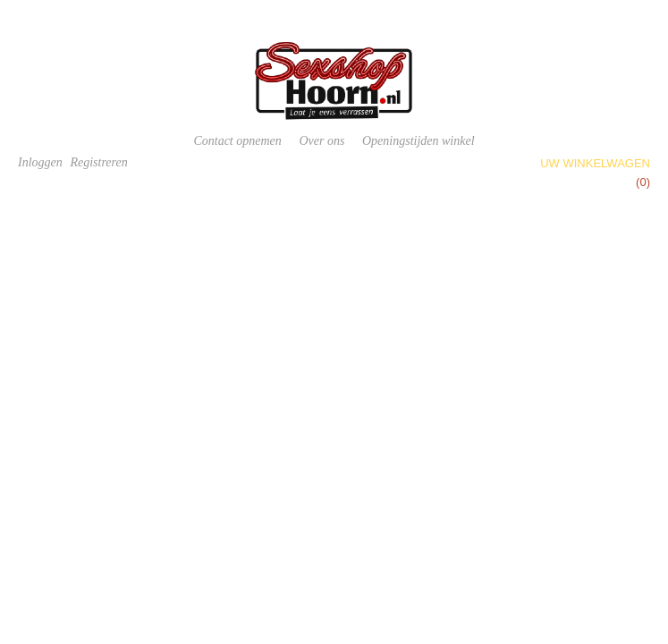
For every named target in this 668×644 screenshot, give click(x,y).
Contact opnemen (237, 141)
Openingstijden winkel (419, 141)
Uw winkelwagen (595, 163)
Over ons (321, 141)
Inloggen (40, 162)
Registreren (98, 162)
